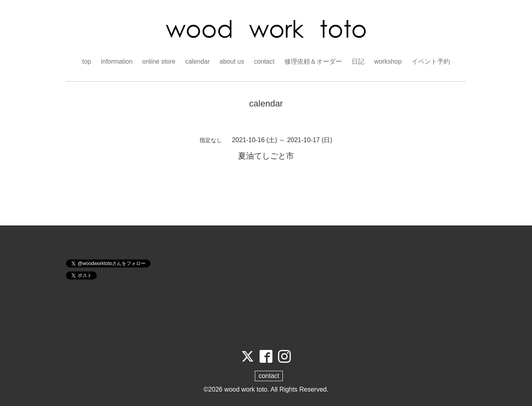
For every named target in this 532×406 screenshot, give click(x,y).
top (86, 61)
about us (232, 61)
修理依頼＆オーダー (313, 61)
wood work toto (246, 389)
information (117, 61)
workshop (388, 61)
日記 (358, 61)
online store (159, 61)
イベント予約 (431, 61)
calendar (197, 61)
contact (264, 61)
